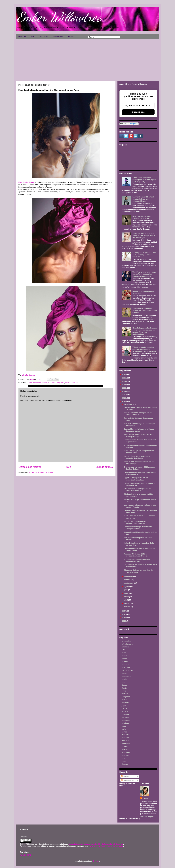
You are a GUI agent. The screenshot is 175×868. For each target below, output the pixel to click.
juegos (124, 708)
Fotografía (126, 697)
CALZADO (44, 37)
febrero (127, 607)
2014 (124, 618)
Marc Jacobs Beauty (27, 182)
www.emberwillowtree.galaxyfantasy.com (106, 846)
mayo (127, 597)
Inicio (68, 467)
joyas (124, 705)
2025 (124, 378)
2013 (124, 621)
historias (125, 703)
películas (125, 738)
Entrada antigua (104, 467)
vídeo (124, 761)
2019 (124, 398)
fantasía (125, 694)
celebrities (37, 383)
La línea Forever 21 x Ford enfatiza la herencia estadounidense (143, 199)
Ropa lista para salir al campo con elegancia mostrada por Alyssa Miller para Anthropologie (145, 331)
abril (126, 600)
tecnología (126, 752)
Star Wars (126, 750)
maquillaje (60, 383)
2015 (124, 614)
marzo (127, 603)
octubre (127, 580)
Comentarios (127, 780)
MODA (33, 37)
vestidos (125, 755)
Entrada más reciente (30, 467)
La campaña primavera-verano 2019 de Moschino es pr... (140, 473)
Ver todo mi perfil (147, 816)
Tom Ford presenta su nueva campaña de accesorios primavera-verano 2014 (144, 274)
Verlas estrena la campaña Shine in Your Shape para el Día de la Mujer (144, 236)
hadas (124, 700)
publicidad (74, 383)
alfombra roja (127, 644)
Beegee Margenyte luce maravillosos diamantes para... (139, 430)
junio (126, 593)
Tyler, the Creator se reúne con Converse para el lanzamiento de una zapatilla (144, 349)
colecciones (126, 676)
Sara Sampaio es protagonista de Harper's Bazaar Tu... (137, 490)
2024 (124, 381)
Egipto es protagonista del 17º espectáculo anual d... (136, 479)
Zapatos (125, 764)
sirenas (125, 746)
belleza (29, 383)
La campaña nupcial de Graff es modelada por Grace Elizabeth (144, 255)
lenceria (125, 711)
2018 (124, 401)
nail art (124, 729)
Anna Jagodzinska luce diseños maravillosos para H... (137, 560)
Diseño (44, 383)
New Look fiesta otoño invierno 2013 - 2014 (142, 217)
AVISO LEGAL (26, 855)
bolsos (124, 659)
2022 (124, 388)
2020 (124, 395)
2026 (124, 374)
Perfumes (126, 741)
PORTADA (22, 37)
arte (123, 650)
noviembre (129, 576)
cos (123, 682)
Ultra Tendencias (29, 375)
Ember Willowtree (59, 17)
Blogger (96, 861)
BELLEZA (72, 37)
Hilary (145, 798)
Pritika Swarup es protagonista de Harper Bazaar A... (138, 414)
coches (125, 673)
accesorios (126, 641)
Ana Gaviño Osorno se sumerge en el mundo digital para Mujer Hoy (144, 180)
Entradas (126, 776)
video (124, 758)
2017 (124, 611)
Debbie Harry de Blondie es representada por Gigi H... (135, 522)
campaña (125, 664)
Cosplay (125, 685)
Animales (125, 647)
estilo (124, 691)
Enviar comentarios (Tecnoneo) (41, 472)
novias (124, 732)
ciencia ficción (128, 670)
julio (126, 590)
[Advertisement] (88, 59)
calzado (125, 662)
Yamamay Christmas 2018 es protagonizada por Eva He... (136, 555)
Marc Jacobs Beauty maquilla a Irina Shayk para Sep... (139, 435)
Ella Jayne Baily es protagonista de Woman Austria (138, 571)
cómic (124, 679)
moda (67, 383)
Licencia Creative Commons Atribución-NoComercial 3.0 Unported (96, 844)
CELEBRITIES (58, 37)
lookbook (125, 714)
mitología (125, 723)
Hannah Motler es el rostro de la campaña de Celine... (137, 457)
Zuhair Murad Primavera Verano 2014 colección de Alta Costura (145, 311)
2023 (124, 385)
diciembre (128, 404)
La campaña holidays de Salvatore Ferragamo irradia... (138, 528)
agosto (127, 587)
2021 (124, 391)
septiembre (129, 583)
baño (124, 653)
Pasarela (125, 735)
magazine (52, 383)
